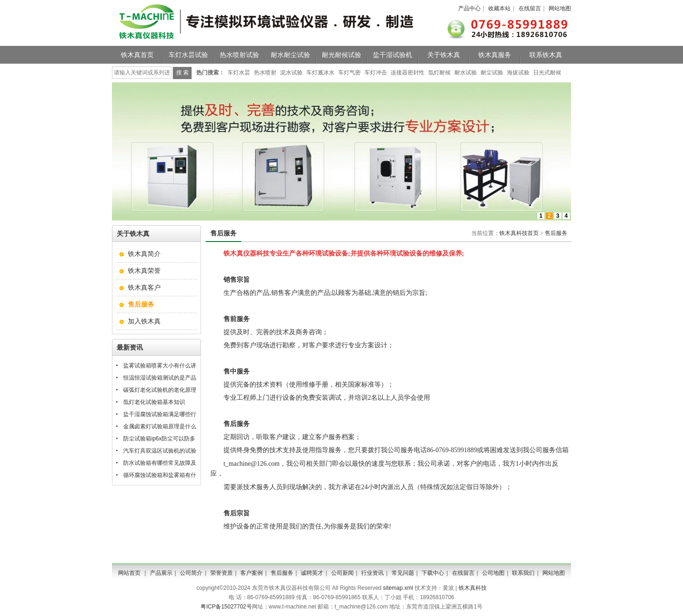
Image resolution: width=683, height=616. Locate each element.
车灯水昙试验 (188, 55)
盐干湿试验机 (393, 55)
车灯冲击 (376, 73)
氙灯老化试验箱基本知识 (154, 402)
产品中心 (469, 8)
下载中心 (433, 573)
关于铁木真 (444, 55)
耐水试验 (466, 73)
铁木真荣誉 (144, 271)
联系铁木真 (546, 55)
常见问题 (403, 573)
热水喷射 (265, 73)
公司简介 (191, 573)
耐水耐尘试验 (290, 55)
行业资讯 (372, 573)
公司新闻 (342, 573)
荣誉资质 (222, 573)
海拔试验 (518, 73)
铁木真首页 (137, 55)
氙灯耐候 (439, 73)
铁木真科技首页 (519, 233)
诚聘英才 (312, 573)
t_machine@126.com (252, 464)
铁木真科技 (473, 588)
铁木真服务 (495, 55)
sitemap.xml (398, 588)
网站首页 (129, 573)
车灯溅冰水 (320, 73)
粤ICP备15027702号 (226, 607)
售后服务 (556, 233)
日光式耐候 (547, 73)
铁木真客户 (144, 287)
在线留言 (530, 8)
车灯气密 (349, 73)
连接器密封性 (408, 73)
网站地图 (560, 8)
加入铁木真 (144, 321)
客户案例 (252, 573)
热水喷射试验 (239, 55)
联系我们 (523, 573)
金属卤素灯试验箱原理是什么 (160, 426)
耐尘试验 (492, 73)
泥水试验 (291, 73)
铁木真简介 (144, 254)
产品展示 (161, 573)
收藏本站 (499, 8)
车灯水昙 (239, 73)
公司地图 (493, 573)
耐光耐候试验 (341, 55)
